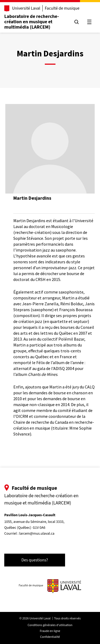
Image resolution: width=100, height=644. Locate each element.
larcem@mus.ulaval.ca (37, 534)
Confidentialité (50, 637)
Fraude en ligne (50, 631)
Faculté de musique (62, 8)
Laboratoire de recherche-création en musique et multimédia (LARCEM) (32, 22)
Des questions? (35, 560)
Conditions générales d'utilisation (50, 625)
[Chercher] (77, 22)
